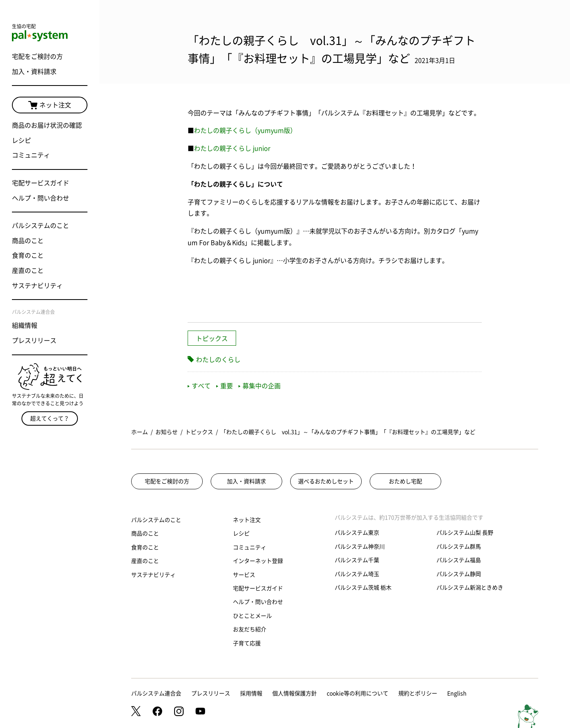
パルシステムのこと (41, 226)
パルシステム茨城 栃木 (363, 588)
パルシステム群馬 (459, 547)
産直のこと (28, 271)
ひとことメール (252, 616)
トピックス (212, 339)
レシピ (21, 140)
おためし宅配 (405, 481)
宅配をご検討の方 (37, 56)
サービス (244, 575)
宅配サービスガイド (41, 183)
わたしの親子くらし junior (232, 148)
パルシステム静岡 (459, 574)
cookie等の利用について (358, 693)
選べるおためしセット (326, 481)
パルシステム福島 (459, 560)
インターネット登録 (258, 561)
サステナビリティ (37, 286)
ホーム (140, 432)
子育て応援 (247, 643)
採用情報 (251, 693)
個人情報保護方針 (295, 693)
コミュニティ (31, 155)
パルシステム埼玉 (357, 574)
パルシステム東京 (357, 533)
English (457, 693)
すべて (199, 386)
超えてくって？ (50, 419)
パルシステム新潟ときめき (470, 588)
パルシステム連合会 (156, 693)
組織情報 (25, 325)
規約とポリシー (418, 693)
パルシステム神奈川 (360, 547)
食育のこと (28, 255)
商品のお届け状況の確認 (47, 125)
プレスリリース (34, 341)
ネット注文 (50, 105)
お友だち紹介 (250, 629)
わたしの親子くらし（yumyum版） (245, 130)
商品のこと (28, 241)
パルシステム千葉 (357, 560)
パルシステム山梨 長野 (465, 533)
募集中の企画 (260, 386)
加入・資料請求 (34, 72)
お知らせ (167, 432)
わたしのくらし (218, 360)
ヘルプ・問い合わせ (41, 198)
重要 (225, 386)
